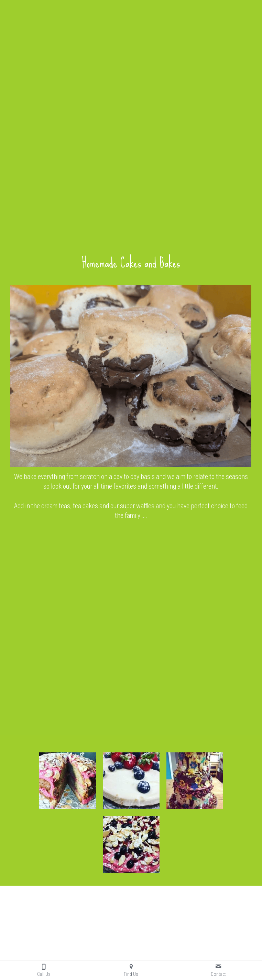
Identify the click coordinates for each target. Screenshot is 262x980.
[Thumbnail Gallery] (68, 781)
